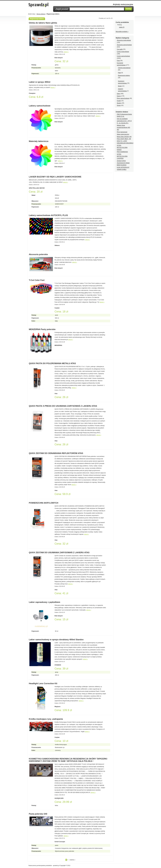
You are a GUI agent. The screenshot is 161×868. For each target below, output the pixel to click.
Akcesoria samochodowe (124, 45)
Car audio (120, 49)
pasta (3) (122, 27)
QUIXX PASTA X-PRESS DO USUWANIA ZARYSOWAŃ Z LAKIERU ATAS (63, 406)
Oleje (118, 94)
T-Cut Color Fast (37, 280)
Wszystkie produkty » (122, 32)
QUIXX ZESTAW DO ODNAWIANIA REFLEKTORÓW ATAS (56, 453)
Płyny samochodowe (123, 98)
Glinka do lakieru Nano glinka (43, 23)
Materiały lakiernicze (39, 141)
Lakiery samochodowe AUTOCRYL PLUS (48, 215)
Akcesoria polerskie (38, 254)
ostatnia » (72, 860)
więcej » (66, 52)
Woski (120, 86)
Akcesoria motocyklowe (124, 40)
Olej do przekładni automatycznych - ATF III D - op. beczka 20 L (124, 121)
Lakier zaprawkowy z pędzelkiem (44, 602)
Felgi (118, 61)
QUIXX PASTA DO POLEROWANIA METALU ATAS (52, 363)
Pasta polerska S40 (38, 814)
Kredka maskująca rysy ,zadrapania (46, 719)
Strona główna (41, 14)
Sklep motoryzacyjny (123, 134)
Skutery (119, 103)
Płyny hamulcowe (122, 132)
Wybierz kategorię (122, 38)
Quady (119, 101)
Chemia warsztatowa (124, 68)
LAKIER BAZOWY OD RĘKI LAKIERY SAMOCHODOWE (55, 177)
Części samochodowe (123, 56)
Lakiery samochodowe (40, 106)
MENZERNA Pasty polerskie (42, 329)
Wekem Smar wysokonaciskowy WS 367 (123, 127)
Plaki (119, 73)
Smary (119, 105)
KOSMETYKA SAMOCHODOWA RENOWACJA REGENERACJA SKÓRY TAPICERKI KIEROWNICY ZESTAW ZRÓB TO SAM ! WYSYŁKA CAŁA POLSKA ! (68, 760)
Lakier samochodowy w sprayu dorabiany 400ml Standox (56, 640)
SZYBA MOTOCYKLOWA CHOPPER (122, 156)
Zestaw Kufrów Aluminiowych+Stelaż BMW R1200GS (123, 163)
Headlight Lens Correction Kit (43, 683)
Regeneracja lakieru (124, 76)
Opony (119, 96)
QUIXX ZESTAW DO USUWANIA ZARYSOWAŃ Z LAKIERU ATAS (59, 553)
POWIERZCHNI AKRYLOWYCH (44, 503)
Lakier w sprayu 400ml (40, 82)
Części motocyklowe (123, 52)
